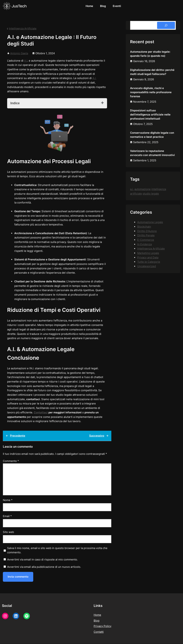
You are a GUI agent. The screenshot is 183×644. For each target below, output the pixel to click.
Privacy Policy (102, 626)
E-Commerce (146, 240)
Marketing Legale (148, 253)
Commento (11, 461)
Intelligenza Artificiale (23, 28)
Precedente (18, 436)
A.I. (94, 78)
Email (7, 516)
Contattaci (41, 412)
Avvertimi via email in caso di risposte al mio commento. (42, 559)
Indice (15, 103)
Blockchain (144, 227)
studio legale (151, 194)
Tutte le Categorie (149, 262)
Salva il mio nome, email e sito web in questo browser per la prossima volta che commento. (57, 550)
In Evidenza (144, 244)
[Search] (166, 25)
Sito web (8, 532)
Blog (97, 621)
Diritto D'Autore (147, 231)
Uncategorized (147, 266)
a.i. (132, 189)
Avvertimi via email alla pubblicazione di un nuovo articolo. (44, 567)
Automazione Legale (150, 222)
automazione (143, 189)
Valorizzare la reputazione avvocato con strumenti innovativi (152, 153)
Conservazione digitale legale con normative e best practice (152, 135)
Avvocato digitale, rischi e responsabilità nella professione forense (151, 92)
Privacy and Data (148, 257)
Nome (8, 500)
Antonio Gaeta (19, 53)
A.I (26, 61)
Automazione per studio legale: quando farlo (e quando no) (150, 54)
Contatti (99, 632)
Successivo (97, 436)
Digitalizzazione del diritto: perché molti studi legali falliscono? (152, 72)
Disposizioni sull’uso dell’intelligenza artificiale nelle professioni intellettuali (150, 115)
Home (97, 615)
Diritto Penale (146, 235)
